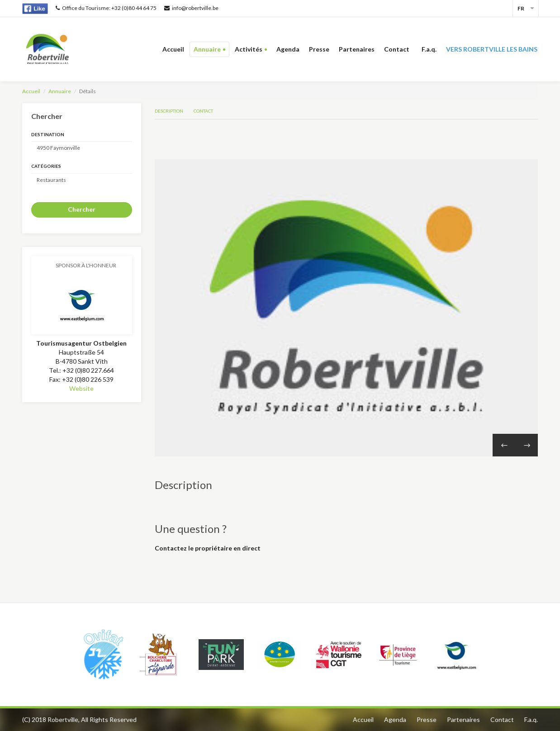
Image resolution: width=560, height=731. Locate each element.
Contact (398, 49)
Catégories (46, 166)
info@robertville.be (191, 8)
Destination (48, 134)
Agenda (288, 49)
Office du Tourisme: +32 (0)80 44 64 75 (106, 8)
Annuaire (207, 49)
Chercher (82, 209)
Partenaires (357, 49)
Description (169, 111)
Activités (249, 49)
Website (81, 388)
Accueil (173, 49)
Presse (319, 49)
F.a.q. (429, 49)
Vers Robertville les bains (492, 49)
